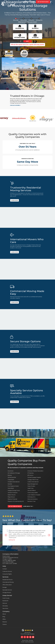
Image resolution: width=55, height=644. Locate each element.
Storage (5, 587)
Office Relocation (7, 585)
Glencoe (5, 603)
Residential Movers (7, 580)
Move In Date (24, 20)
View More (5, 608)
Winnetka (5, 606)
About (4, 614)
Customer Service (7, 571)
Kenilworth (5, 601)
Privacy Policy (25, 640)
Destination (31, 20)
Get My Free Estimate (15, 506)
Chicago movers (15, 105)
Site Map (31, 640)
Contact (5, 569)
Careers (5, 624)
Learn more (14, 200)
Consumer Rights (7, 574)
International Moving (8, 582)
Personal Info (39, 20)
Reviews (5, 622)
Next (28, 41)
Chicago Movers (7, 593)
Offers (4, 619)
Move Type (16, 20)
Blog (4, 617)
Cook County (6, 598)
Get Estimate (43, 2)
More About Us (28, 506)
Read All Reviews (8, 523)
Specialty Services (7, 590)
